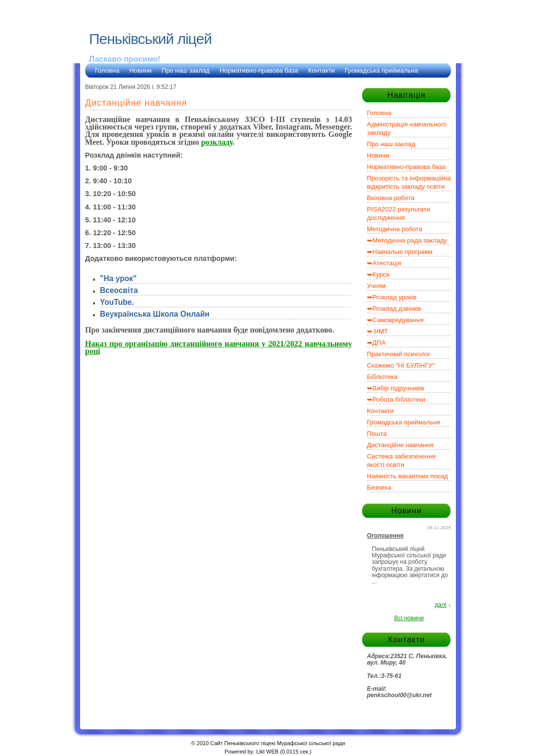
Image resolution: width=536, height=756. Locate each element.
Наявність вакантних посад (407, 476)
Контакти (321, 70)
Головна (107, 70)
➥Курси (378, 274)
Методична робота (395, 229)
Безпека (379, 487)
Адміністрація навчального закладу (407, 128)
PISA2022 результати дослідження (399, 213)
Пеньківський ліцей (150, 39)
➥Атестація (384, 263)
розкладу (217, 142)
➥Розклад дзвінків (394, 309)
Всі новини (409, 618)
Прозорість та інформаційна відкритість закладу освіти (409, 182)
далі (440, 605)
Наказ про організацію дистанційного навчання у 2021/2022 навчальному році (219, 347)
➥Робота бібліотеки (396, 399)
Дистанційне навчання (400, 445)
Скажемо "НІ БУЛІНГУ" (401, 365)
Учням (376, 286)
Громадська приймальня (403, 422)
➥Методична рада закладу (407, 240)
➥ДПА (376, 343)
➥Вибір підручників (396, 388)
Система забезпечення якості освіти (401, 461)
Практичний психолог (399, 354)
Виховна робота (391, 198)
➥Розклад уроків (392, 297)
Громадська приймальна (381, 70)
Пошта (377, 434)
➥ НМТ (378, 331)
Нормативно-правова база (259, 70)
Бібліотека (382, 377)
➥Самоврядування (395, 320)
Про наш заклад (186, 70)
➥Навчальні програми (400, 252)
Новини (140, 70)
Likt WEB (267, 752)
